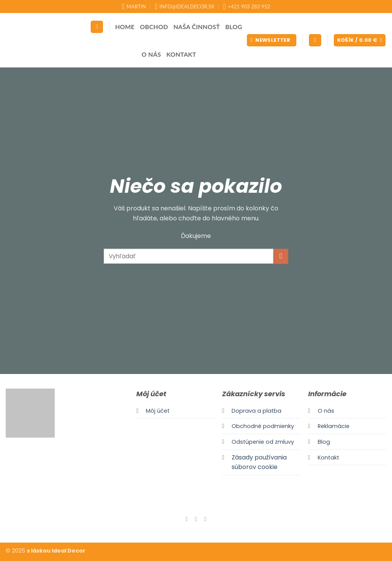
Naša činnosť (197, 27)
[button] (272, 40)
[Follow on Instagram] (196, 519)
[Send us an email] (205, 519)
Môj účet (158, 411)
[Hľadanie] (97, 27)
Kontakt (181, 54)
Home (125, 27)
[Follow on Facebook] (186, 519)
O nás (151, 54)
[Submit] (281, 256)
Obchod (154, 27)
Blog (234, 27)
